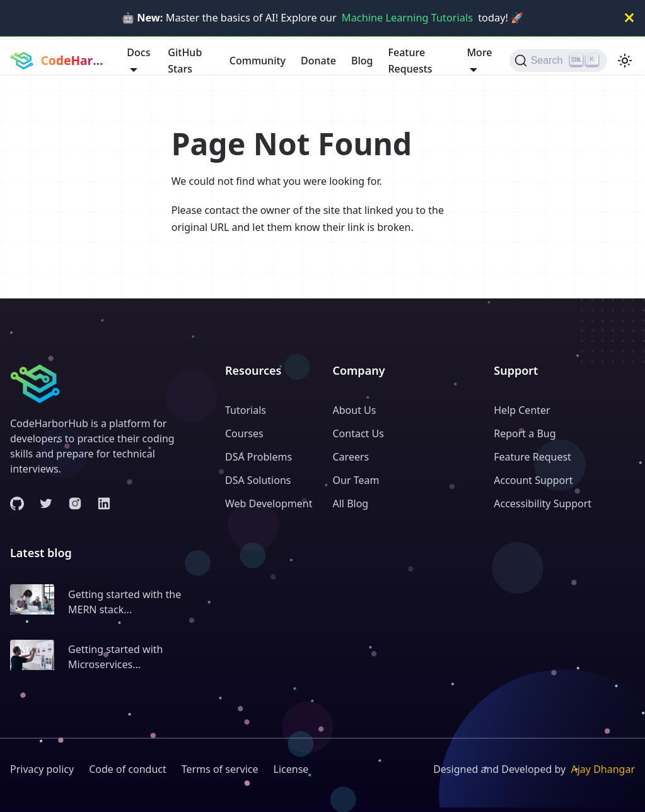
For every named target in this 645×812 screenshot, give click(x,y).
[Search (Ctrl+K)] (558, 61)
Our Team (356, 480)
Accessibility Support (543, 503)
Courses (244, 433)
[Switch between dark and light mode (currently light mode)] (625, 61)
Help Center (522, 410)
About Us (355, 410)
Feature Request (532, 457)
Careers (351, 457)
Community (258, 61)
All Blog (351, 503)
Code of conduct (128, 769)
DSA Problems (259, 457)
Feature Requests (410, 61)
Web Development (269, 503)
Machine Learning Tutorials (407, 18)
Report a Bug (525, 433)
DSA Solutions (258, 480)
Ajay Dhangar (603, 769)
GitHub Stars (185, 61)
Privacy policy (42, 769)
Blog (362, 61)
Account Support (533, 480)
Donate (318, 61)
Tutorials (246, 410)
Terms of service (220, 769)
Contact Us (358, 433)
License (291, 769)
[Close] (629, 18)
